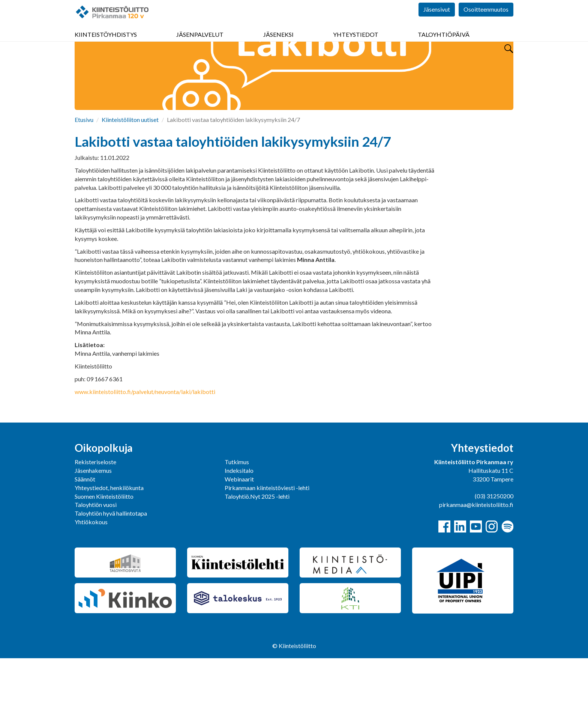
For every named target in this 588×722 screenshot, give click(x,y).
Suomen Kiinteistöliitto (104, 560)
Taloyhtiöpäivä (444, 45)
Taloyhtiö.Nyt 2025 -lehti (258, 560)
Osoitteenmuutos (486, 22)
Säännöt (85, 543)
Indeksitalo (239, 534)
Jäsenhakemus (93, 534)
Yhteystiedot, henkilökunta (109, 551)
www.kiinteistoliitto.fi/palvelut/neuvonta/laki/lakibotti (145, 455)
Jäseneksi (278, 45)
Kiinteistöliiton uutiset (130, 183)
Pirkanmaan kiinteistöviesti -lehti (267, 551)
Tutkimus (237, 526)
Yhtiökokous (91, 586)
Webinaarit (239, 543)
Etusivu (84, 183)
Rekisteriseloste (95, 526)
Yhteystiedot (356, 45)
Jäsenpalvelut (200, 45)
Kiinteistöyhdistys (106, 45)
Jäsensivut (437, 22)
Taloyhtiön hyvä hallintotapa (111, 577)
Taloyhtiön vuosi (96, 568)
